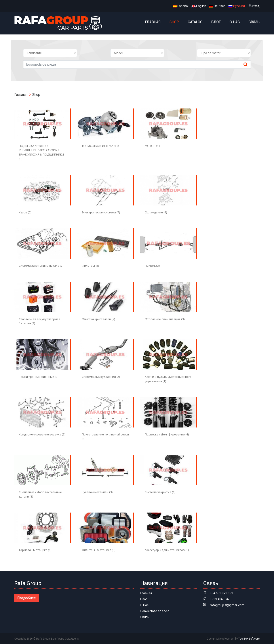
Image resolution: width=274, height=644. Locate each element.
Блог (216, 22)
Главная (153, 22)
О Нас (235, 22)
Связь (254, 22)
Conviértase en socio (155, 611)
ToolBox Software (249, 639)
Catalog (195, 22)
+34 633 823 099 (222, 593)
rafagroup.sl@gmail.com (227, 605)
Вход (254, 6)
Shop (174, 22)
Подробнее (27, 598)
